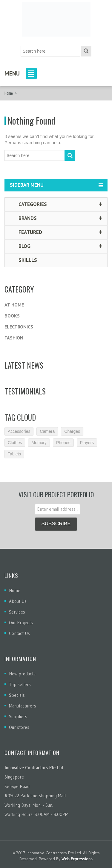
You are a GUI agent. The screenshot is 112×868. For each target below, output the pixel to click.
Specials (17, 695)
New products (22, 674)
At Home (14, 305)
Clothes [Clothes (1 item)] (15, 443)
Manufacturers (23, 706)
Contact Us (19, 633)
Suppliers (18, 717)
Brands (24, 218)
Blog (21, 246)
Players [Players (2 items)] (87, 443)
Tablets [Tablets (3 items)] (14, 454)
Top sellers (20, 684)
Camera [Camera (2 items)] (47, 431)
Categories (29, 204)
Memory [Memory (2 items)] (39, 443)
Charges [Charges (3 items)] (72, 431)
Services (17, 612)
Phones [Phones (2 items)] (63, 443)
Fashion (14, 338)
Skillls (24, 260)
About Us (18, 601)
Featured (26, 232)
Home (9, 93)
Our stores (19, 727)
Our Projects (21, 623)
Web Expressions (77, 859)
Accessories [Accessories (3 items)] (19, 431)
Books (12, 316)
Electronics (19, 327)
